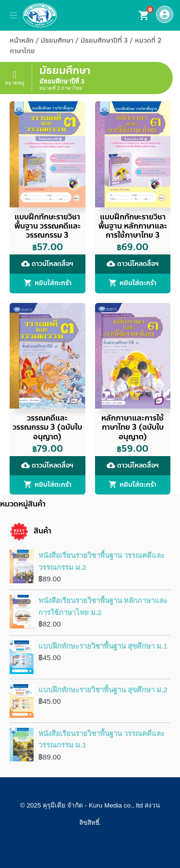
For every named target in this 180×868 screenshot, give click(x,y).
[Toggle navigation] (13, 15)
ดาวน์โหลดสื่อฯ (47, 264)
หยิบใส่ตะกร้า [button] (53, 283)
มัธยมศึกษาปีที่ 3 (104, 41)
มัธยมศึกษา (57, 41)
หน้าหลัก (22, 41)
